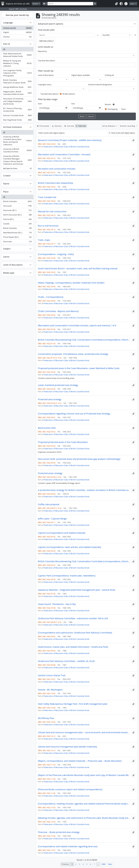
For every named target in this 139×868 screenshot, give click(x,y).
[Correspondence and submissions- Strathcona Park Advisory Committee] (75, 633)
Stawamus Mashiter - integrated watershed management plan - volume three (77, 590)
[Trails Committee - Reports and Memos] (58, 311)
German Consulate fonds (17, 116)
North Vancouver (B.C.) (17, 215)
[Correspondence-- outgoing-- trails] (56, 254)
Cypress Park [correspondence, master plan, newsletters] (67, 576)
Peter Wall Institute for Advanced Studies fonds (17, 55)
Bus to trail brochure (48, 226)
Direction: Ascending (128, 126)
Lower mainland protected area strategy (58, 385)
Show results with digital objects (122, 133)
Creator (7, 176)
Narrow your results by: (17, 15)
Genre (6, 257)
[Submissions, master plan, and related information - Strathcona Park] (73, 647)
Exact (124, 109)
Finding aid (109, 75)
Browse (36, 4)
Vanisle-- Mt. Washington (50, 690)
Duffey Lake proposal (49, 504)
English (17, 33)
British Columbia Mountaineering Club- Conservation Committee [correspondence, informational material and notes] (84, 340)
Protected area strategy (50, 399)
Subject (7, 249)
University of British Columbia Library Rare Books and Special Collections (17, 141)
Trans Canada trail (47, 197)
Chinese (17, 37)
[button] (116, 4)
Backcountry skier (47, 428)
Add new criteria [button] (46, 41)
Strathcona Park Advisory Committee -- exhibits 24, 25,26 (66, 661)
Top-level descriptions (50, 94)
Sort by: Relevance (109, 126)
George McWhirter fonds (17, 88)
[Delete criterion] (135, 35)
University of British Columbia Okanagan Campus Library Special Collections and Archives (17, 160)
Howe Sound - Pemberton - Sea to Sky (57, 604)
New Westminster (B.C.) (17, 233)
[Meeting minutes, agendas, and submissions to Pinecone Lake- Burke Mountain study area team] (84, 818)
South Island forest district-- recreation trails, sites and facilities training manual (78, 269)
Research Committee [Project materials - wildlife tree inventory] (70, 140)
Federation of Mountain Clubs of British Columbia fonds (67, 147)
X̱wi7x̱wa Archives (17, 169)
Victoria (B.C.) (17, 220)
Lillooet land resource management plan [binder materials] (67, 747)
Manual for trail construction (52, 212)
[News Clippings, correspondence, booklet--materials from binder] (71, 283)
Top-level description (46, 61)
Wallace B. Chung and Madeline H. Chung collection (17, 63)
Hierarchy (57, 126)
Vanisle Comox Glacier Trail (52, 675)
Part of (7, 44)
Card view (69, 126)
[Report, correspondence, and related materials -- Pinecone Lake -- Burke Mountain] (80, 761)
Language (8, 23)
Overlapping (113, 109)
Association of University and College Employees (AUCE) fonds (17, 101)
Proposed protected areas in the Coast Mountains (63, 442)
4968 (103, 864)
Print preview (43, 126)
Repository (42, 51)
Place (6, 192)
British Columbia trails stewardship (55, 183)
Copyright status (45, 85)
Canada (17, 224)
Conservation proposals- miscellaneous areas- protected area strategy (73, 354)
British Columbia (17, 202)
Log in (133, 4)
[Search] (70, 4)
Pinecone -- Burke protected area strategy (59, 832)
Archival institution (13, 127)
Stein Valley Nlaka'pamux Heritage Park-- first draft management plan (73, 704)
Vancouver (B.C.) (17, 211)
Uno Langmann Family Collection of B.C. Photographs (17, 73)
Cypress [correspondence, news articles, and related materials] (69, 547)
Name (6, 184)
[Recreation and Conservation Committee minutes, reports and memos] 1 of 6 (77, 326)
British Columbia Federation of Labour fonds (17, 81)
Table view (81, 126)
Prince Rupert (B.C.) (17, 238)
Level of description (13, 265)
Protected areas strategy (50, 473)
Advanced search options (51, 24)
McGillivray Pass (46, 718)
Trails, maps (44, 240)
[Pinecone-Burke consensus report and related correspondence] (70, 789)
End (73, 104)
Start (40, 104)
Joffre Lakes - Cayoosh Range (52, 519)
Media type (9, 273)
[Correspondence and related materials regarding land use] (68, 846)
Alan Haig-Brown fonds (17, 120)
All (4, 49)
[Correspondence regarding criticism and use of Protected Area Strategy (74, 414)
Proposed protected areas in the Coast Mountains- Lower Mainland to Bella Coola (79, 368)
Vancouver (17, 206)
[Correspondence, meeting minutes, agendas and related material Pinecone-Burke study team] (84, 804)
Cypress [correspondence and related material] (62, 533)
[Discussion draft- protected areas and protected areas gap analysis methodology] (79, 459)
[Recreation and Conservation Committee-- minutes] (64, 154)
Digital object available (81, 75)
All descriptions (69, 94)
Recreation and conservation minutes (57, 169)
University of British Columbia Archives (17, 150)
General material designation (100, 85)
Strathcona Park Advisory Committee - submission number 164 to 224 (73, 618)
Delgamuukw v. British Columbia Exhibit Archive (17, 93)
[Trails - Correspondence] (51, 297)
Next (110, 864)
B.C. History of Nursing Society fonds (17, 110)
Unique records (17, 28)
